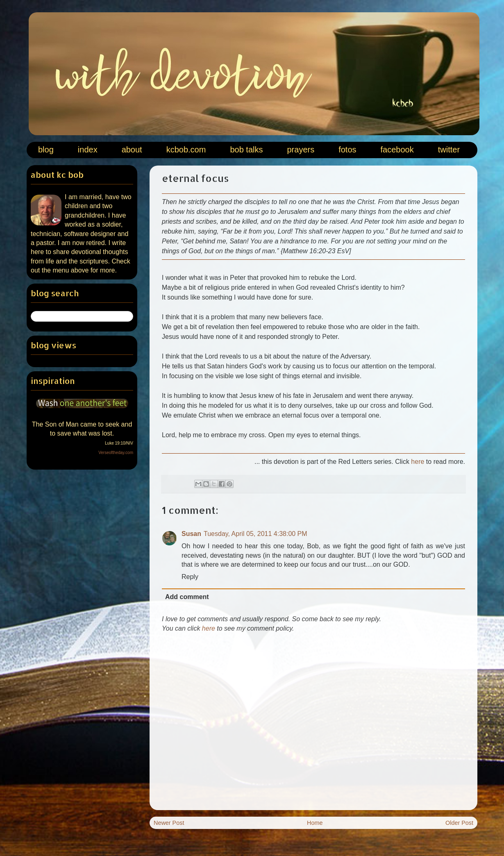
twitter (449, 150)
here (418, 462)
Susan (191, 534)
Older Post (459, 823)
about (132, 150)
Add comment (187, 597)
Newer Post (169, 823)
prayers (301, 150)
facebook (397, 150)
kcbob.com (186, 150)
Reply (190, 577)
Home (315, 823)
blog (46, 150)
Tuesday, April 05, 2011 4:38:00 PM (255, 534)
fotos (347, 150)
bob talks (246, 150)
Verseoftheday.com (116, 453)
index (88, 150)
